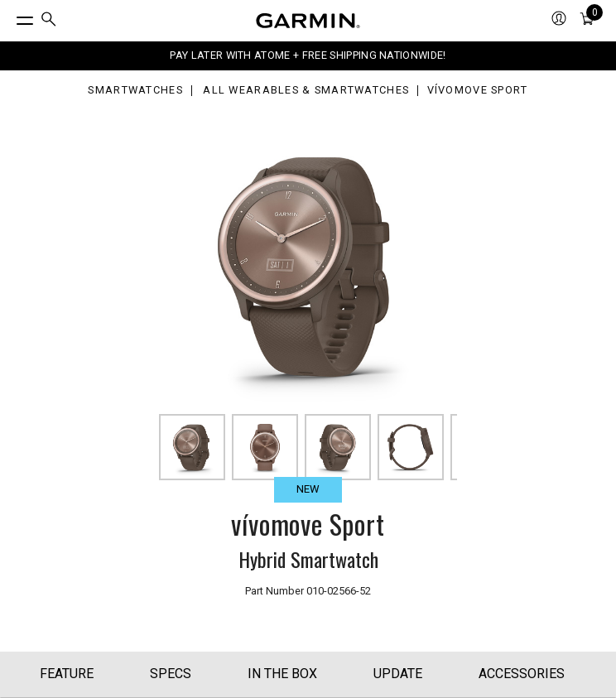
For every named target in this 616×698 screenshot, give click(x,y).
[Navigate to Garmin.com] (308, 21)
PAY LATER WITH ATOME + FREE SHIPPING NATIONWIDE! (308, 55)
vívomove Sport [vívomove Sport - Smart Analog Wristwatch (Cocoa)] (478, 91)
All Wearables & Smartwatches (306, 91)
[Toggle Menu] (10, 17)
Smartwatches (135, 91)
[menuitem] (49, 21)
